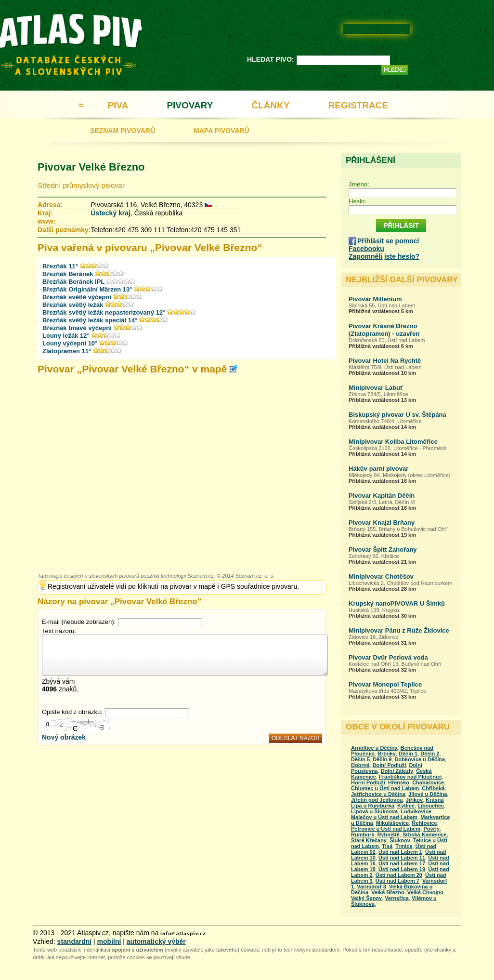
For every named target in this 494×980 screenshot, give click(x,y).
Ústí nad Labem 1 (400, 852)
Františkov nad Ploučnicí (410, 777)
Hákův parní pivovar (378, 469)
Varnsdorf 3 (371, 887)
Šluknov (400, 840)
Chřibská (433, 788)
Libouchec (431, 806)
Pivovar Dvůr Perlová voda (388, 657)
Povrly (431, 829)
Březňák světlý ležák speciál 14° (90, 320)
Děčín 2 (430, 754)
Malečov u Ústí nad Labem (384, 817)
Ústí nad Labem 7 (397, 881)
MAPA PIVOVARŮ (221, 131)
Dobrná (360, 765)
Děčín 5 (360, 759)
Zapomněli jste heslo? (384, 256)
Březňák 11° (60, 266)
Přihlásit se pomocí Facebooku (384, 245)
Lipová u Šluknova (374, 811)
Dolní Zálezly (397, 771)
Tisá (387, 846)
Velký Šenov (366, 898)
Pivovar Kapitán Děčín (382, 496)
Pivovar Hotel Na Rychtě (385, 361)
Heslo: (357, 201)
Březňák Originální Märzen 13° (87, 289)
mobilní (109, 941)
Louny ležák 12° (66, 336)
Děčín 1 (408, 754)
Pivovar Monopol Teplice (385, 684)
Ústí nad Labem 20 (399, 875)
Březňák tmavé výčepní (77, 328)
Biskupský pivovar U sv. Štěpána (397, 415)
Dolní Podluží (390, 765)
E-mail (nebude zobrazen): (79, 622)
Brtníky (387, 754)
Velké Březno (388, 892)
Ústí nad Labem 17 (402, 863)
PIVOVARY (190, 105)
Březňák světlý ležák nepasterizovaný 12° (104, 312)
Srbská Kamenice (425, 834)
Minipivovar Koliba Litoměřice (393, 442)
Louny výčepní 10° (70, 343)
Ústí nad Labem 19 (402, 869)
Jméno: (359, 184)
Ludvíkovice (416, 811)
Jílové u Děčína (428, 794)
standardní (75, 941)
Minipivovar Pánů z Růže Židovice (399, 630)
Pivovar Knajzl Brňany (382, 523)
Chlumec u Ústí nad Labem (385, 788)
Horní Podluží (368, 782)
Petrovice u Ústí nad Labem (386, 829)
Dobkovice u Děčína (420, 759)
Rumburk (363, 834)
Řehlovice (425, 823)
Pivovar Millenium (375, 299)
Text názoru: (59, 631)
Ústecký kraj (110, 213)
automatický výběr (156, 941)
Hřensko (399, 782)
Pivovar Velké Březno (91, 167)
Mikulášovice (392, 823)
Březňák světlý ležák (73, 305)
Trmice (404, 846)
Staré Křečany (369, 840)
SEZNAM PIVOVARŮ (123, 131)
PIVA (118, 105)
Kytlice (406, 806)
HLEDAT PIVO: (271, 59)
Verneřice (397, 898)
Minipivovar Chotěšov (381, 576)
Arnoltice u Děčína (374, 748)
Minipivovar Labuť (376, 388)
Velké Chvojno (425, 892)
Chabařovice (428, 782)
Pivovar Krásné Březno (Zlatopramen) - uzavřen (384, 330)
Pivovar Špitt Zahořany (383, 550)
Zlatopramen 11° (67, 351)
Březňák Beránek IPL (73, 282)
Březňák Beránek (68, 274)
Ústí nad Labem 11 (402, 858)
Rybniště (388, 834)
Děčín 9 (382, 759)
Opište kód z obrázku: (72, 712)
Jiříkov (414, 800)
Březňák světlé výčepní (77, 297)
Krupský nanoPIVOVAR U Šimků (397, 603)
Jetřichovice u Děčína (378, 794)
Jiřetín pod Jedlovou (377, 800)
